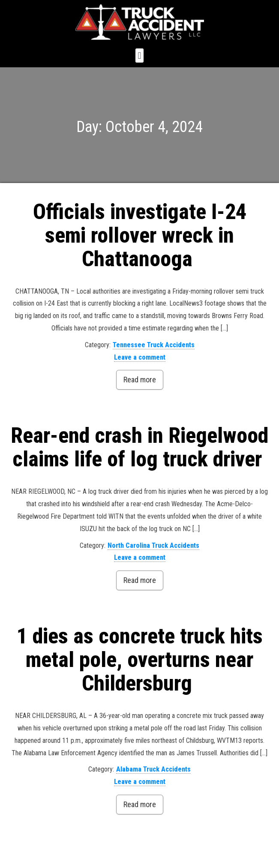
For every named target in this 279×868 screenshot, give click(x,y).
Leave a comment (140, 357)
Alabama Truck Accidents (153, 769)
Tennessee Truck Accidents (154, 345)
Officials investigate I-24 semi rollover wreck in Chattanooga (140, 235)
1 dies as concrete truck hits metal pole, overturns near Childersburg (140, 660)
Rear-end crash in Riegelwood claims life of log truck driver (139, 447)
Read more (140, 380)
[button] (139, 56)
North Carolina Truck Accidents (153, 545)
